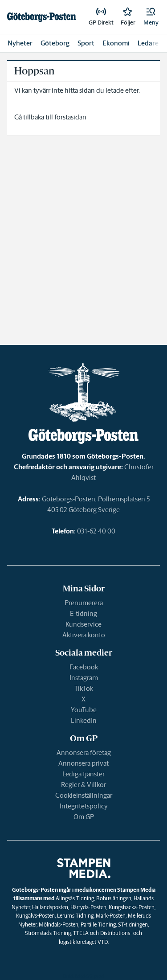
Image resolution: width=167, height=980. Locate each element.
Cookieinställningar (84, 795)
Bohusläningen (114, 898)
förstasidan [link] (70, 117)
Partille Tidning (98, 925)
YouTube (84, 710)
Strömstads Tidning (48, 933)
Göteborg (55, 43)
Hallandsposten (50, 907)
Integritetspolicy (84, 806)
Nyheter (20, 43)
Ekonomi (116, 43)
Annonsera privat (83, 763)
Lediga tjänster (83, 774)
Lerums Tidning (75, 916)
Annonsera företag (84, 752)
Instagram (84, 678)
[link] (42, 17)
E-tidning (83, 613)
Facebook (84, 667)
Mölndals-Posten (59, 925)
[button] (151, 17)
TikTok (84, 688)
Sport (86, 43)
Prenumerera (84, 603)
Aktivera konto (84, 635)
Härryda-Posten (88, 907)
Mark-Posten (111, 916)
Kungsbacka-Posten (132, 907)
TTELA (81, 933)
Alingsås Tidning (75, 898)
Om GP (84, 817)
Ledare (148, 43)
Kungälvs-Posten (35, 916)
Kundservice (83, 624)
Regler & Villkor (83, 785)
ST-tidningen (133, 925)
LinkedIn (84, 720)
